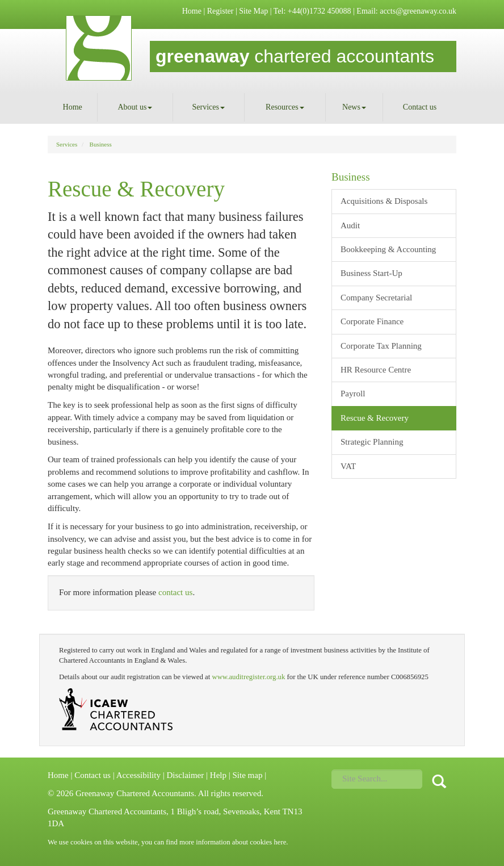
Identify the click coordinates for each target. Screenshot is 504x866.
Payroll (353, 394)
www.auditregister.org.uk (248, 677)
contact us (175, 592)
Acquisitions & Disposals (384, 201)
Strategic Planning (372, 442)
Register (220, 11)
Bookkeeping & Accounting (388, 249)
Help (218, 775)
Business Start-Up (371, 273)
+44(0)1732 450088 (320, 11)
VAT (348, 466)
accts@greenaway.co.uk (418, 11)
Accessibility (138, 775)
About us (135, 107)
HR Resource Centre (376, 370)
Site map (247, 775)
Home (192, 11)
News (354, 107)
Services (209, 107)
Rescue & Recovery (375, 418)
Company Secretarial (376, 298)
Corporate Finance (372, 321)
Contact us (420, 107)
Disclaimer (185, 775)
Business (101, 144)
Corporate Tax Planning (381, 346)
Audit (350, 225)
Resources (285, 107)
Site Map (253, 11)
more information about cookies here (233, 842)
